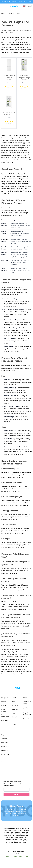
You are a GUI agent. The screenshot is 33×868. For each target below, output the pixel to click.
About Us (4, 739)
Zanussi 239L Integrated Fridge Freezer (24, 78)
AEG (13, 713)
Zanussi (14, 717)
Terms (3, 762)
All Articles (26, 718)
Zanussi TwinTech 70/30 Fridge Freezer (9, 78)
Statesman (15, 705)
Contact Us (5, 743)
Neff (13, 702)
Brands (10, 14)
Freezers (4, 705)
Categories (5, 720)
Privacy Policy (5, 754)
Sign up (17, 794)
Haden (14, 721)
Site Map (4, 758)
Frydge (16, 853)
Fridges (4, 702)
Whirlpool (15, 709)
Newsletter (5, 750)
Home (3, 14)
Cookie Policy (5, 746)
